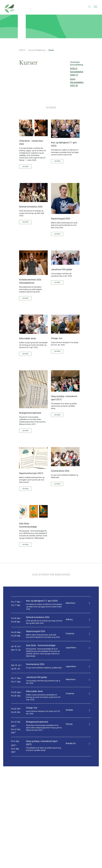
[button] (88, 7)
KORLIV (22, 50)
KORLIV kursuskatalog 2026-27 (77, 72)
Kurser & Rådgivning (37, 50)
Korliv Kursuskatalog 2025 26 (77, 82)
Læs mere (25, 167)
